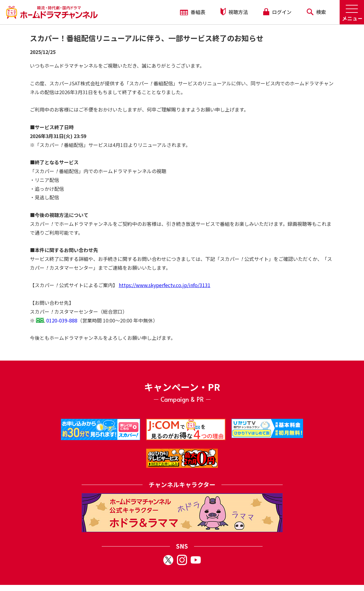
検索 (316, 12)
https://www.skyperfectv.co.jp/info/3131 (165, 285)
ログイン (277, 12)
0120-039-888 (62, 320)
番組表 (193, 12)
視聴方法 (234, 12)
